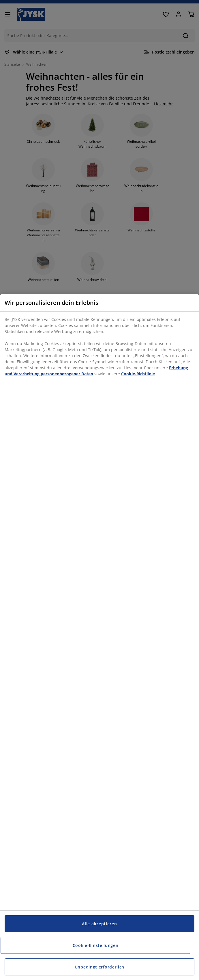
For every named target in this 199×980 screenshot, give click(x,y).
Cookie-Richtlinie (138, 374)
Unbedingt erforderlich (99, 967)
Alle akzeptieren (99, 924)
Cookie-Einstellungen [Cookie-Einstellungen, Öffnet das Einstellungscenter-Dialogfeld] (96, 945)
